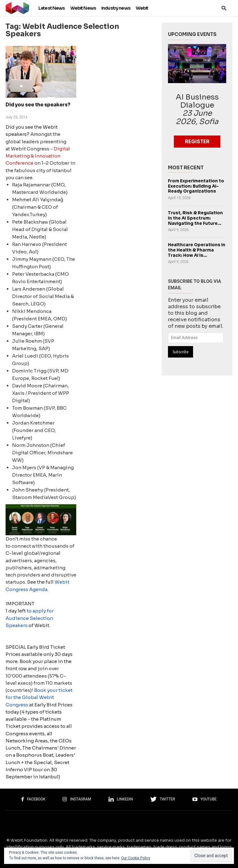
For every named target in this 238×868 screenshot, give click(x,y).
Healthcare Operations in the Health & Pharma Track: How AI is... (197, 250)
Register (197, 142)
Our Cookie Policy (136, 858)
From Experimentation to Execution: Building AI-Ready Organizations (196, 186)
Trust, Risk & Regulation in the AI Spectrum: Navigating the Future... (195, 218)
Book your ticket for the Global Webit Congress (39, 697)
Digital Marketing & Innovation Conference (38, 156)
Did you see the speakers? (38, 105)
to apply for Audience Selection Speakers (30, 618)
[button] (224, 8)
